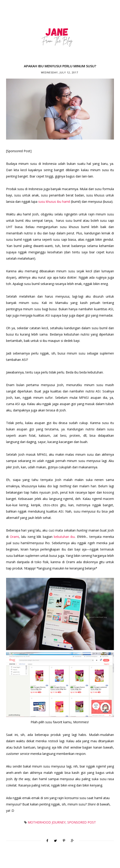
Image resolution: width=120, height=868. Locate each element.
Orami (14, 537)
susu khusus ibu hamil (54, 202)
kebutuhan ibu (64, 537)
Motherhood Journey (47, 822)
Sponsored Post (82, 822)
